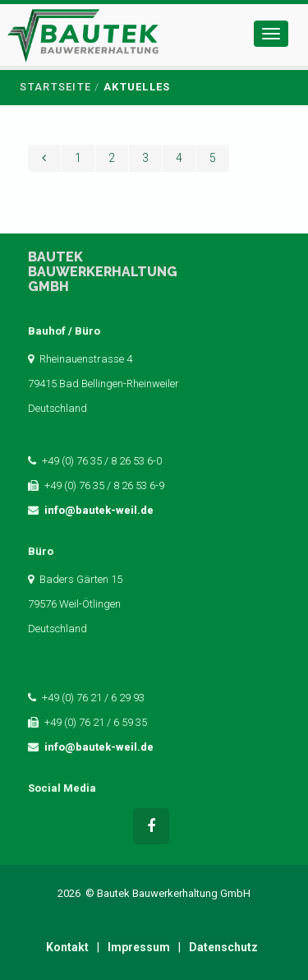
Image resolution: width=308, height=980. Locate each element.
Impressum (139, 947)
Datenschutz (223, 947)
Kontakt (67, 947)
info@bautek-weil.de (99, 510)
